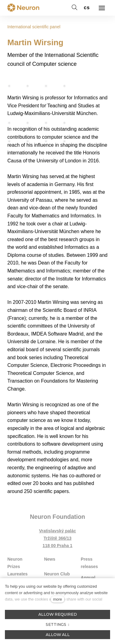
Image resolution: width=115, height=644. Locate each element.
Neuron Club (57, 574)
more (57, 599)
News (50, 559)
